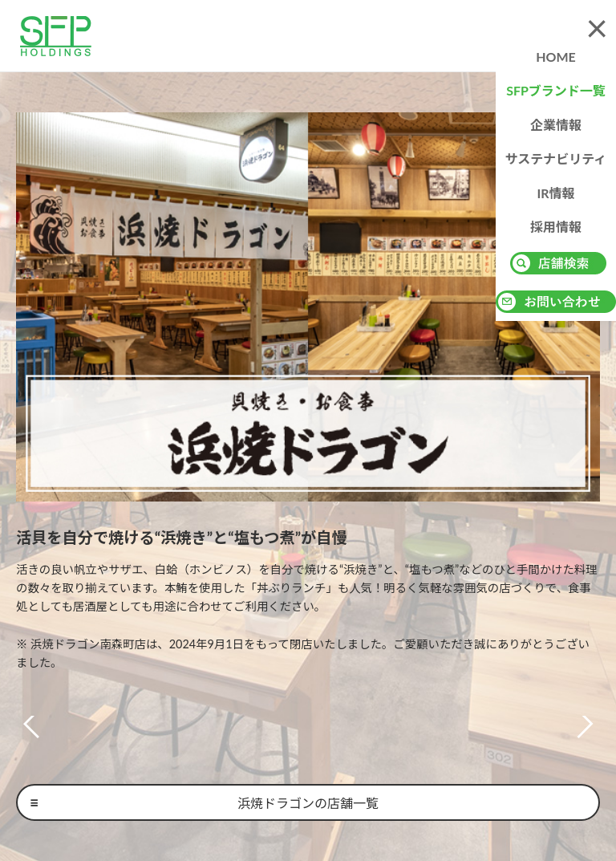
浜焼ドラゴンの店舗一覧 (308, 803)
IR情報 (555, 193)
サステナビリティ (556, 158)
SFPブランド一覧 (556, 90)
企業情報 (556, 125)
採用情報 (556, 227)
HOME (556, 57)
